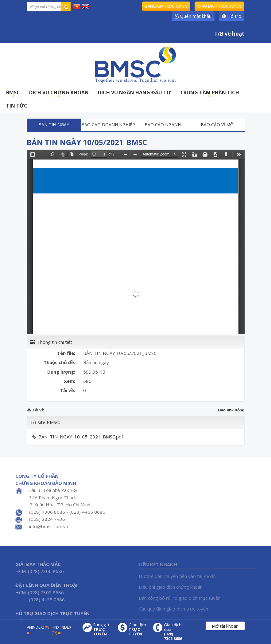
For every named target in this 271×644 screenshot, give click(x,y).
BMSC (13, 94)
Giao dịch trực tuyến (219, 6)
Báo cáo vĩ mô (217, 125)
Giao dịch (138, 629)
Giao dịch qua (173, 632)
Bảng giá (103, 629)
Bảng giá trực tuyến (166, 6)
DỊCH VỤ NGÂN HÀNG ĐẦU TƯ (134, 92)
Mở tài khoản (225, 626)
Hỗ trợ (232, 16)
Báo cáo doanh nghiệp (108, 125)
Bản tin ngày (54, 125)
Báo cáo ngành (163, 125)
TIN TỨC (17, 106)
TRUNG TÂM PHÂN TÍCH (210, 94)
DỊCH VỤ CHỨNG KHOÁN (59, 94)
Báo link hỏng (231, 410)
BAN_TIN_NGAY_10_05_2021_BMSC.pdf (81, 437)
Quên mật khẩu (193, 16)
